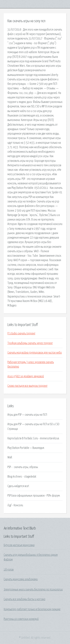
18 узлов (9, 570)
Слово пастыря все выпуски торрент (27, 386)
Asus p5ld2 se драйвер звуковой (26, 376)
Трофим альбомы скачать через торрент (30, 343)
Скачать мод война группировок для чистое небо (35, 353)
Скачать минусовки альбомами (21, 579)
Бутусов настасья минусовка (19, 545)
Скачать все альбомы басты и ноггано (25, 599)
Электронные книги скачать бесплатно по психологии (33, 590)
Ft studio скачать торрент (21, 333)
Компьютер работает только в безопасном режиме (32, 609)
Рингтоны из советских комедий (21, 619)
